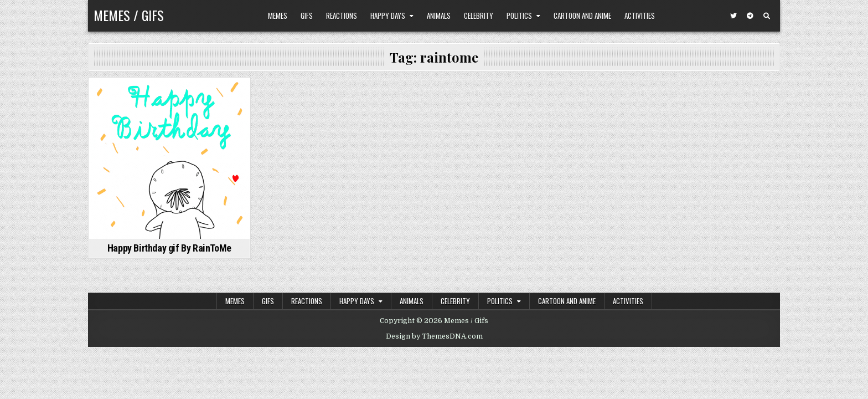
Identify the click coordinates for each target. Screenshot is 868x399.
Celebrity (479, 16)
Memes (278, 16)
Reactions (342, 16)
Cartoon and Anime (582, 16)
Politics (519, 16)
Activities (640, 16)
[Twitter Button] (733, 16)
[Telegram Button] (750, 16)
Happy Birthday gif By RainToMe (169, 248)
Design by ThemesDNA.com (434, 336)
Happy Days (388, 16)
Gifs (307, 16)
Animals (439, 16)
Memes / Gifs (129, 15)
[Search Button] (767, 16)
